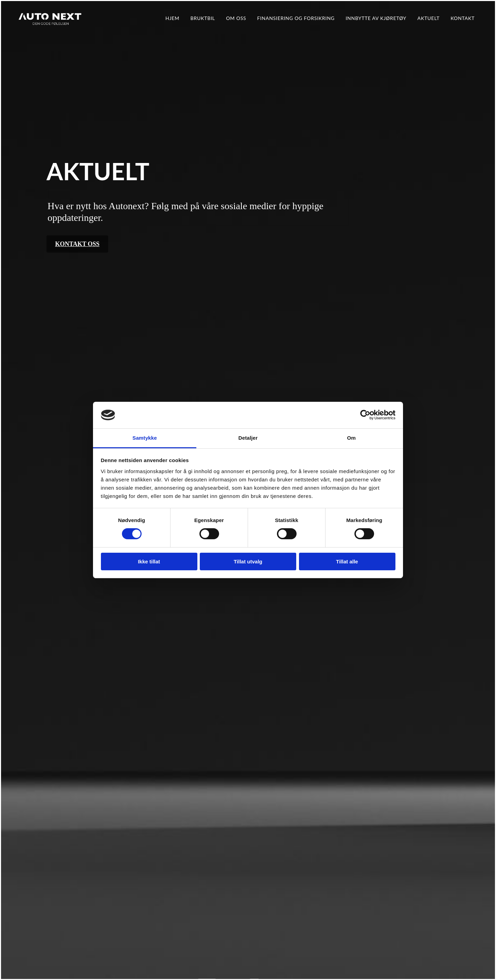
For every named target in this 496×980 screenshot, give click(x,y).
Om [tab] (351, 438)
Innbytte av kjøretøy (376, 18)
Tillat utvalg (248, 562)
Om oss (236, 18)
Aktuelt (428, 18)
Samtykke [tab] (145, 438)
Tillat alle (347, 562)
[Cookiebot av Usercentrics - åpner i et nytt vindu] (365, 415)
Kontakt (463, 18)
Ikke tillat (149, 562)
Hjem (172, 18)
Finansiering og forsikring (296, 18)
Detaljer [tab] (248, 438)
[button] (77, 244)
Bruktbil (203, 18)
